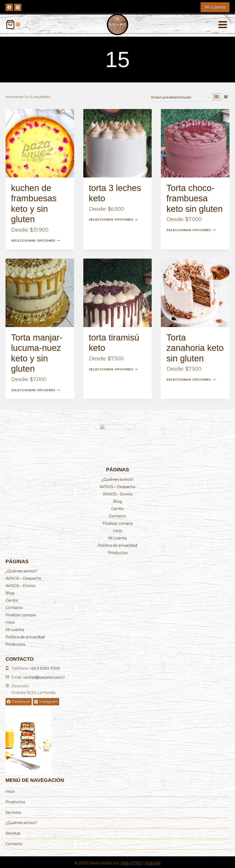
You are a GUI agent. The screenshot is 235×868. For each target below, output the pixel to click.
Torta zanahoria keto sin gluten (195, 346)
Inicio (118, 529)
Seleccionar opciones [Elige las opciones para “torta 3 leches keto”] (113, 218)
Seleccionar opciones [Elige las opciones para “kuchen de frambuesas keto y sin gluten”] (35, 238)
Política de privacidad (118, 543)
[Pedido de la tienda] (180, 96)
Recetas (13, 831)
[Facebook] (9, 7)
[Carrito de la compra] (13, 25)
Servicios (13, 810)
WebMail (153, 861)
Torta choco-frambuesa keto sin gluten (194, 196)
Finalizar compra (118, 521)
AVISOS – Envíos (118, 492)
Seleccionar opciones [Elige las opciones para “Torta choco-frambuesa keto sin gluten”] (191, 228)
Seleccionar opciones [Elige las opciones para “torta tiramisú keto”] (113, 367)
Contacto (117, 514)
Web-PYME (131, 861)
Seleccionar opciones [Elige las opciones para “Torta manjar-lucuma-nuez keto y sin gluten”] (35, 388)
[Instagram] (18, 7)
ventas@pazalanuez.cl (44, 675)
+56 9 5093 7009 (45, 666)
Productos (118, 551)
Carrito (117, 507)
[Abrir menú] (223, 25)
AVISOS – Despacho (117, 485)
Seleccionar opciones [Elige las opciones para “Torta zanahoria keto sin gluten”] (191, 378)
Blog (117, 499)
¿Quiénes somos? (117, 477)
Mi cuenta (215, 7)
